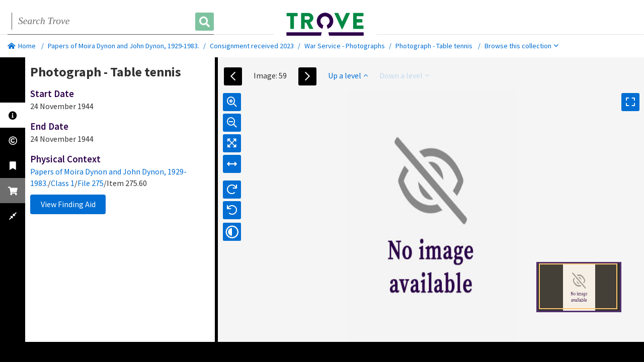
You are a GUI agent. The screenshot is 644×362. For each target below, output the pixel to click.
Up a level (348, 75)
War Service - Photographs (345, 46)
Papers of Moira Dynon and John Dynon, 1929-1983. (124, 46)
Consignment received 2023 (252, 46)
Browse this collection (521, 46)
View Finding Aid (68, 204)
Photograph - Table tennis (434, 46)
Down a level (404, 75)
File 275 (91, 183)
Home (22, 46)
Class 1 (63, 183)
